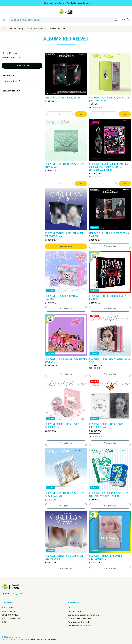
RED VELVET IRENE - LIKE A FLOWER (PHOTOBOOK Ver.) (106, 426)
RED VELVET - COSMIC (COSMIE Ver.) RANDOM (63, 298)
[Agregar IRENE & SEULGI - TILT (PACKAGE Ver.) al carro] (81, 114)
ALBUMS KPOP (8, 608)
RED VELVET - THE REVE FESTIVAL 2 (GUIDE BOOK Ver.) (66, 360)
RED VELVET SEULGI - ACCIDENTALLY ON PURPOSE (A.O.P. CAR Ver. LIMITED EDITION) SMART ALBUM (109, 167)
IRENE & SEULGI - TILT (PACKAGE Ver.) (63, 98)
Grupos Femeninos (35, 29)
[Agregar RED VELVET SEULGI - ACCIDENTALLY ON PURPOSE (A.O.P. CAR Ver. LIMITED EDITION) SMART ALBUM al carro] (125, 183)
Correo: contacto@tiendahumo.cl (84, 615)
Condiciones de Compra (79, 626)
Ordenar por (8, 75)
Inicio (4, 29)
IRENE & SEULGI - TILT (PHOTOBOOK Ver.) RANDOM (109, 235)
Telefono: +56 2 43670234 (80, 619)
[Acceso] (123, 20)
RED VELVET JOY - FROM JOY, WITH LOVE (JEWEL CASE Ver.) (65, 495)
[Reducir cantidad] (47, 114)
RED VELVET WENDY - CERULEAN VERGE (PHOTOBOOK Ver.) (64, 235)
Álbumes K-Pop (17, 29)
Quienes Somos (75, 611)
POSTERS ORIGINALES (11, 619)
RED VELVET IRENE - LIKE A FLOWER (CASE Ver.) (110, 360)
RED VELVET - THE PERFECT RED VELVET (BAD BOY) (109, 298)
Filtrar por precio (22, 91)
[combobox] (64, 20)
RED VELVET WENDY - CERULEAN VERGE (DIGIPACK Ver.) (64, 557)
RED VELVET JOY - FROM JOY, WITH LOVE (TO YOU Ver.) (65, 165)
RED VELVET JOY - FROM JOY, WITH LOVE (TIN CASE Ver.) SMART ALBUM (109, 495)
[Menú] (4, 20)
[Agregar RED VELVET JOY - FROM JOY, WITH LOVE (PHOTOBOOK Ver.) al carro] (125, 114)
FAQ (70, 608)
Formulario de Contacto (79, 622)
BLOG (4, 622)
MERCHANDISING (9, 611)
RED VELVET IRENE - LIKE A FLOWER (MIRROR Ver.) (62, 426)
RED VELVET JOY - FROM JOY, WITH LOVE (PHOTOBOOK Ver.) (109, 99)
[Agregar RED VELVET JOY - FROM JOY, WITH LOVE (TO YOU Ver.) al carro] (81, 183)
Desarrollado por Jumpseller (44, 639)
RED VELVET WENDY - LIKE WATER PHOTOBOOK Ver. (105, 557)
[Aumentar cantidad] (72, 114)
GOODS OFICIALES (10, 615)
